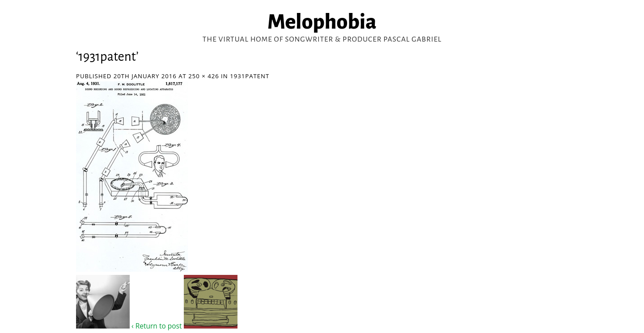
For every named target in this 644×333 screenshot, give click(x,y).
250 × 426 (204, 76)
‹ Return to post (157, 326)
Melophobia (322, 22)
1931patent (250, 76)
